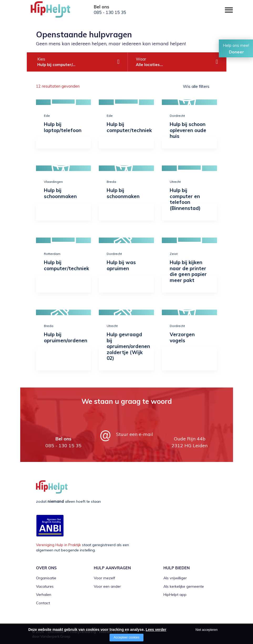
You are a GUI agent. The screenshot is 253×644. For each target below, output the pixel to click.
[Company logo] (57, 12)
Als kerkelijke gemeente (184, 586)
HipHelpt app (175, 595)
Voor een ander (107, 586)
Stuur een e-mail (135, 434)
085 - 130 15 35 (110, 12)
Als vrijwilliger (175, 578)
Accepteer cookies (126, 637)
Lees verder (156, 630)
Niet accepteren (206, 630)
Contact (43, 603)
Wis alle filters (196, 86)
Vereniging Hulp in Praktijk (58, 545)
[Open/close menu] (229, 10)
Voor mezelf (104, 578)
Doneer (236, 52)
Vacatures (45, 586)
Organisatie (46, 578)
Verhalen (44, 595)
